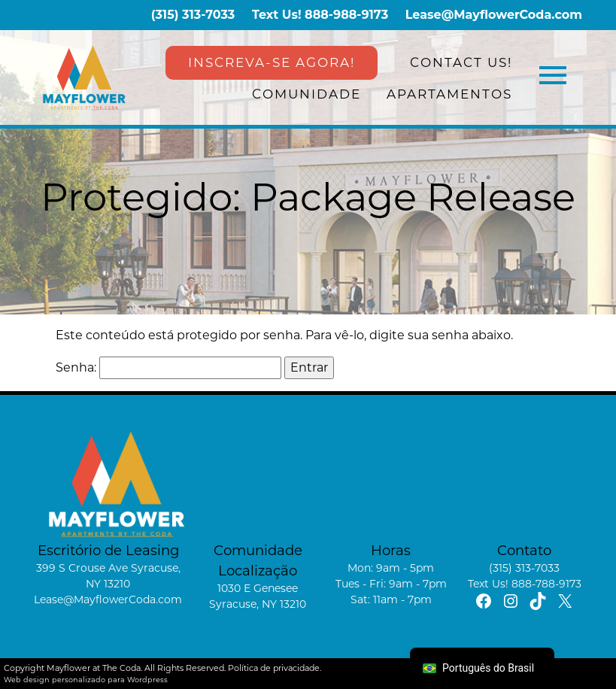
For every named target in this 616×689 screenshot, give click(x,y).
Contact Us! (461, 62)
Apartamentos (449, 94)
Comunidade (306, 94)
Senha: (168, 368)
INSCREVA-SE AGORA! (272, 62)
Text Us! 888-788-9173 (525, 584)
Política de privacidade (274, 668)
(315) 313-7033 (193, 15)
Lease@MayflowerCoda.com (494, 15)
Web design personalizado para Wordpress (86, 680)
